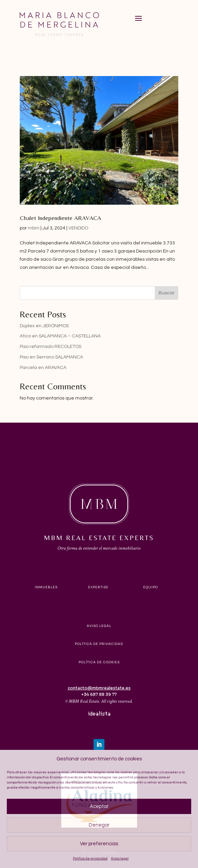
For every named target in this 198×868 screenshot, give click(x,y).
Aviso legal (120, 858)
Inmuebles (46, 587)
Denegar (99, 825)
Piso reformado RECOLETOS (51, 347)
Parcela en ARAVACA (43, 368)
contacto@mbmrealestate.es (99, 688)
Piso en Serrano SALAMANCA (51, 357)
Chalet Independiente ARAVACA (60, 218)
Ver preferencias (99, 844)
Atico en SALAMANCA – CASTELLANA (60, 336)
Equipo (151, 587)
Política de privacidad (90, 858)
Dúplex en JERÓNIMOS (44, 326)
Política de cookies (99, 662)
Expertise (98, 587)
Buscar (167, 293)
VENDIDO (78, 228)
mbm (34, 228)
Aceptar (99, 806)
